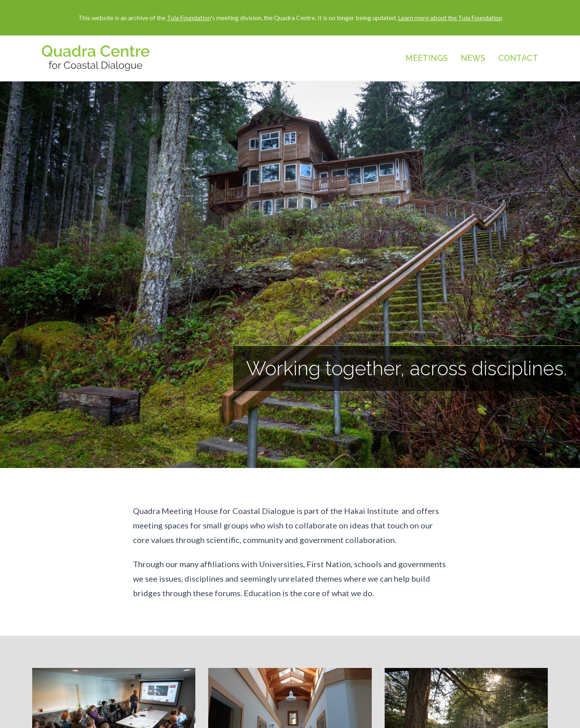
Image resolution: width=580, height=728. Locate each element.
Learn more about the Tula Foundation (450, 18)
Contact (518, 58)
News (473, 58)
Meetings (427, 58)
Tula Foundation (189, 18)
